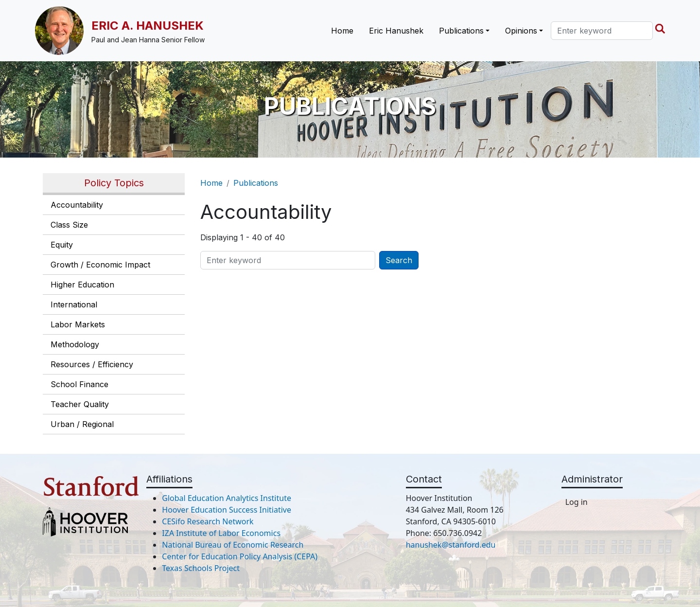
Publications (256, 183)
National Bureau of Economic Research (233, 545)
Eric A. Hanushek (148, 26)
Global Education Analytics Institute (227, 498)
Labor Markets (78, 324)
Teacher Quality (80, 404)
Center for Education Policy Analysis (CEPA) (240, 556)
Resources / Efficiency (92, 364)
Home (342, 31)
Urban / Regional (82, 424)
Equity (62, 245)
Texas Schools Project (201, 568)
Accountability (77, 205)
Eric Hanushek (396, 31)
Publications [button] (461, 31)
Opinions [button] (521, 31)
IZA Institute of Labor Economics (221, 533)
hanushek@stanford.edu (451, 545)
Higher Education (82, 285)
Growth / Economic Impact (100, 265)
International (74, 304)
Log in (577, 502)
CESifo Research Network (208, 521)
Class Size (69, 225)
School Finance (79, 384)
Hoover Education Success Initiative (227, 510)
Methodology (75, 344)
